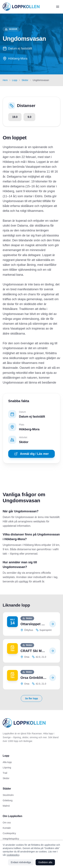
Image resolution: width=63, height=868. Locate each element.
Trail (5, 773)
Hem (5, 80)
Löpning (7, 768)
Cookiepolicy (9, 833)
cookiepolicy (13, 855)
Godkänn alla (45, 862)
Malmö (6, 806)
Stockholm (8, 795)
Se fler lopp (31, 698)
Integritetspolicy (11, 839)
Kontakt (7, 828)
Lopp (15, 80)
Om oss (7, 823)
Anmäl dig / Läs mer (32, 454)
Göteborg (8, 800)
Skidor (25, 80)
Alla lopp (7, 762)
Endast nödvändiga (21, 862)
